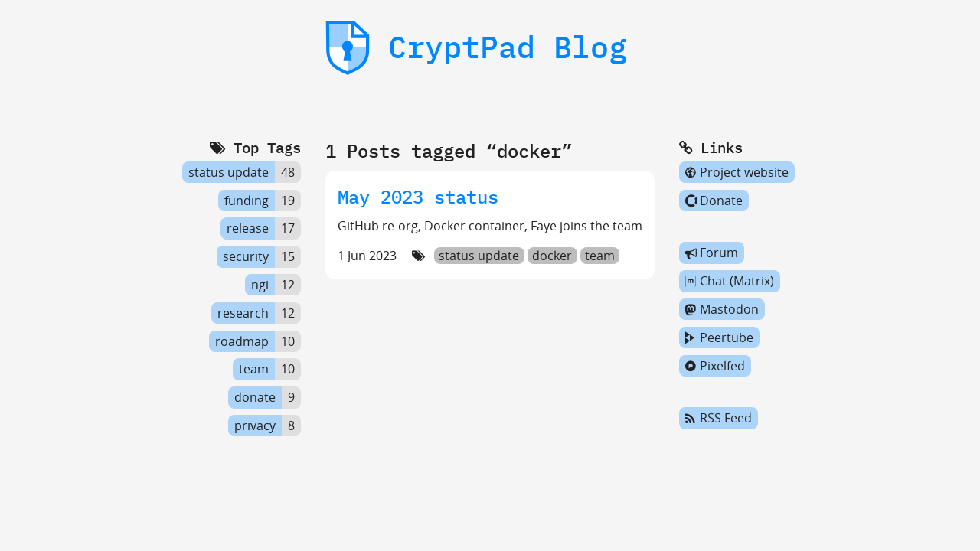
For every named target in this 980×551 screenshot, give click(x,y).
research (243, 313)
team (600, 256)
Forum (712, 253)
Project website (737, 172)
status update (479, 256)
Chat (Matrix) (730, 281)
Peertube (719, 337)
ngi (260, 285)
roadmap (242, 341)
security (246, 256)
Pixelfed (715, 366)
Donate (714, 201)
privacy (255, 425)
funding (247, 201)
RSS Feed (719, 419)
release (248, 229)
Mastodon (722, 309)
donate (255, 397)
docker (552, 256)
